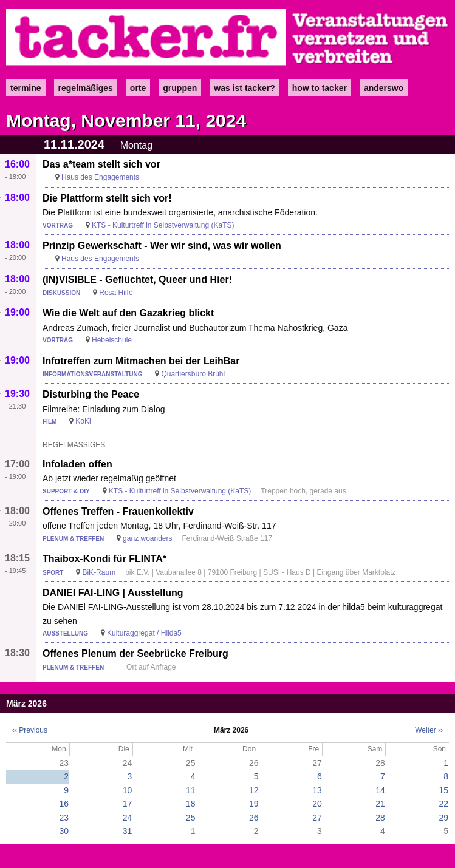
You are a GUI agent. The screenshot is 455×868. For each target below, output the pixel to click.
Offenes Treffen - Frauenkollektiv (118, 511)
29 (443, 818)
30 (64, 831)
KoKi (83, 421)
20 (317, 804)
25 (191, 818)
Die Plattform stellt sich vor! (107, 198)
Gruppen (180, 88)
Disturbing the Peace (91, 394)
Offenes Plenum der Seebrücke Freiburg (135, 653)
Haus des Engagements (100, 177)
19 (254, 804)
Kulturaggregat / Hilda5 (144, 633)
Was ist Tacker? (244, 88)
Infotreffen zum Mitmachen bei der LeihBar (141, 361)
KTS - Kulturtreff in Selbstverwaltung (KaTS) (163, 225)
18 (191, 804)
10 (128, 790)
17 (128, 804)
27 (317, 818)
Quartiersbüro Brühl (193, 374)
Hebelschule (112, 340)
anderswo (384, 88)
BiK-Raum (99, 572)
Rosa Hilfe (116, 293)
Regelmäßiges (86, 88)
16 (64, 804)
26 (254, 818)
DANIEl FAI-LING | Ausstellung (113, 593)
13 (317, 790)
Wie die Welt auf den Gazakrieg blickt (128, 313)
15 (443, 790)
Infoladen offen (77, 464)
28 (380, 818)
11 (191, 790)
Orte (138, 88)
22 (443, 804)
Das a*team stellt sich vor (101, 164)
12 (254, 790)
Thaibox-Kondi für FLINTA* (104, 559)
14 (380, 790)
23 (64, 818)
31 (128, 831)
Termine (26, 88)
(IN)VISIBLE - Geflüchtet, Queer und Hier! (137, 280)
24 (128, 818)
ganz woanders (147, 538)
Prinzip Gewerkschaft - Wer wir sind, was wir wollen (162, 246)
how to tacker (320, 88)
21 (380, 804)
